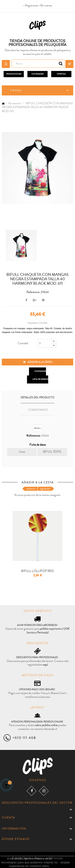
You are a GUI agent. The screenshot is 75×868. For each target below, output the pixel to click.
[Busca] (38, 64)
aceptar (65, 862)
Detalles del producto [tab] (37, 398)
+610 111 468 (24, 738)
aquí (45, 665)
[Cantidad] (45, 343)
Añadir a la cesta (38, 362)
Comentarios (38, 410)
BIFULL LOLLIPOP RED (37, 571)
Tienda (16, 90)
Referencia (33, 436)
